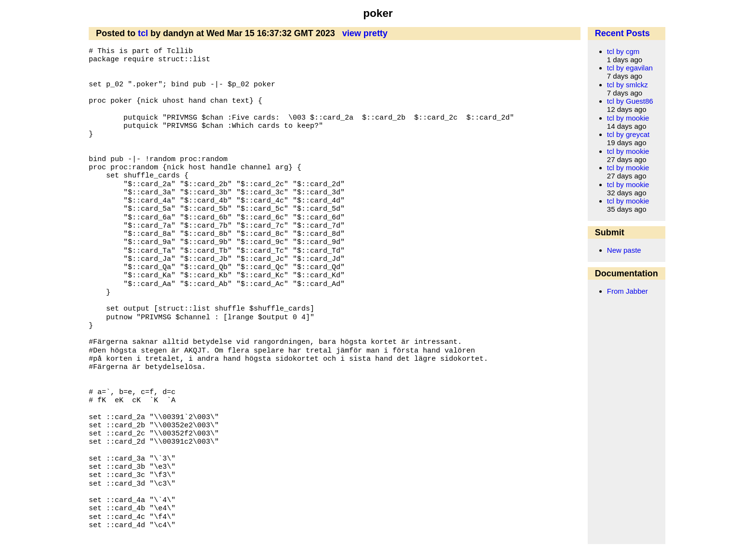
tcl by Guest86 (630, 101)
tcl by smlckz (628, 85)
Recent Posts (622, 33)
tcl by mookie (628, 118)
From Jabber (628, 291)
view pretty (365, 33)
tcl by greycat (628, 134)
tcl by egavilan (630, 68)
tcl (143, 33)
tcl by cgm (623, 51)
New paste (624, 250)
